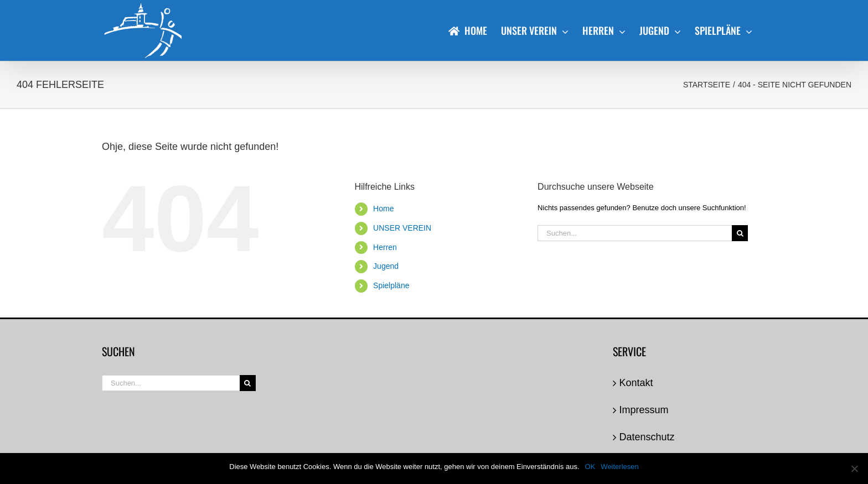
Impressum (644, 410)
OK (590, 467)
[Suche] (740, 233)
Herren (385, 247)
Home (383, 209)
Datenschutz (647, 437)
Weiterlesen (619, 467)
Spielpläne (391, 285)
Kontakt (636, 383)
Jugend (386, 266)
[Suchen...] (635, 233)
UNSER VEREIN (402, 228)
